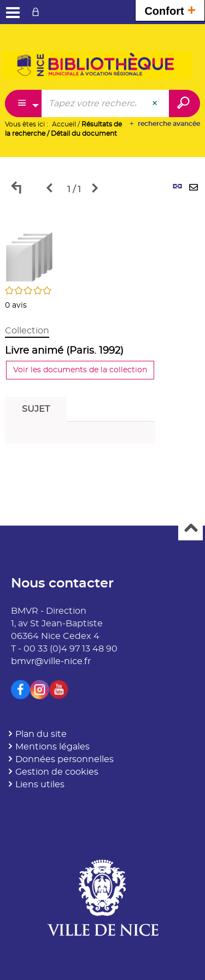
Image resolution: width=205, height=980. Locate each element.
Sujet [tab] (36, 409)
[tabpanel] (102, 333)
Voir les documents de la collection (80, 370)
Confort (170, 10)
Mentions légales (52, 747)
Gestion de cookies (57, 772)
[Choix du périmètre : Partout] (24, 103)
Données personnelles (65, 759)
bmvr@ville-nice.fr (51, 661)
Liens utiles (40, 785)
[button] (30, 255)
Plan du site (41, 734)
